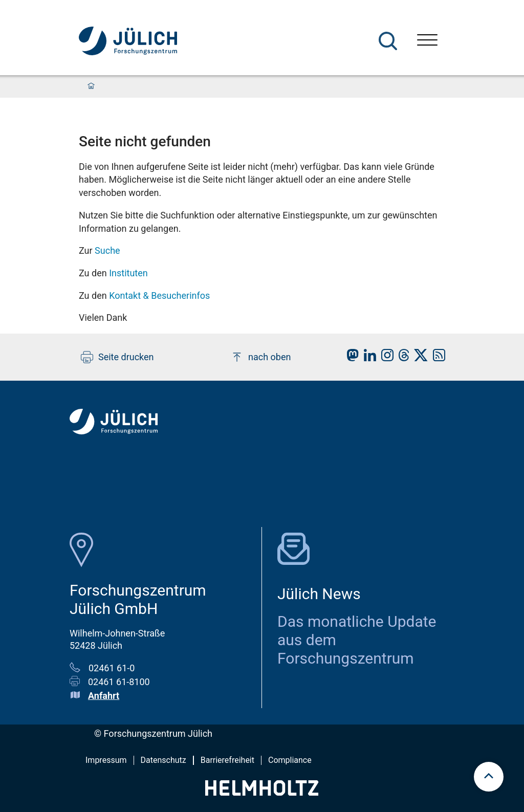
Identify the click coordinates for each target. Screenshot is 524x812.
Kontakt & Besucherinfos (159, 295)
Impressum (106, 760)
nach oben (261, 357)
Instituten (128, 273)
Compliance (290, 760)
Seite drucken (117, 357)
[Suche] (388, 41)
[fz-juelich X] (418, 358)
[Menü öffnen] (427, 41)
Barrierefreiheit (227, 760)
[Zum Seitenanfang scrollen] (489, 777)
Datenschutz (163, 760)
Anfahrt (104, 696)
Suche (107, 250)
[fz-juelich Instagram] (385, 358)
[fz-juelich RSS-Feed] (436, 358)
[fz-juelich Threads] (401, 358)
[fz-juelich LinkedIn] (367, 358)
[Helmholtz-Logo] (262, 792)
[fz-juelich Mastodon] (350, 358)
